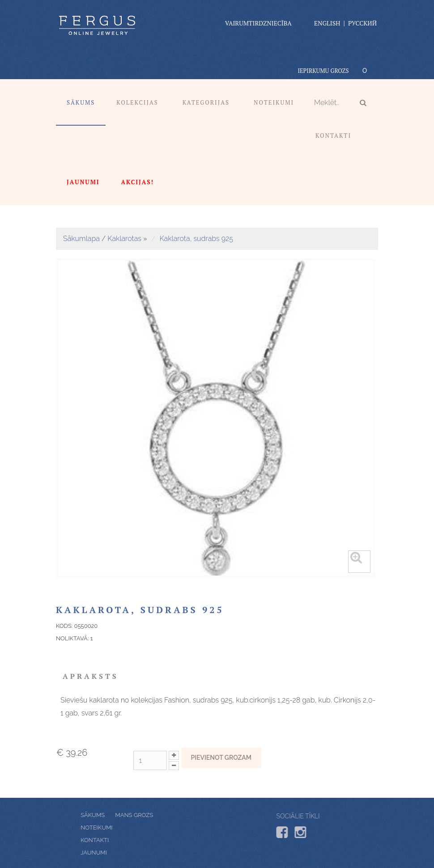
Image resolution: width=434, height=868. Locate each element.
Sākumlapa (81, 239)
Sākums (81, 102)
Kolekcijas (137, 102)
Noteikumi (274, 102)
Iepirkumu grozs (323, 71)
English (327, 23)
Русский (362, 23)
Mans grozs (115, 815)
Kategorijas (206, 102)
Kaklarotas (124, 239)
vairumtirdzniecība (258, 23)
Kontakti (333, 135)
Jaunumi (113, 853)
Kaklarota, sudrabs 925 (196, 239)
